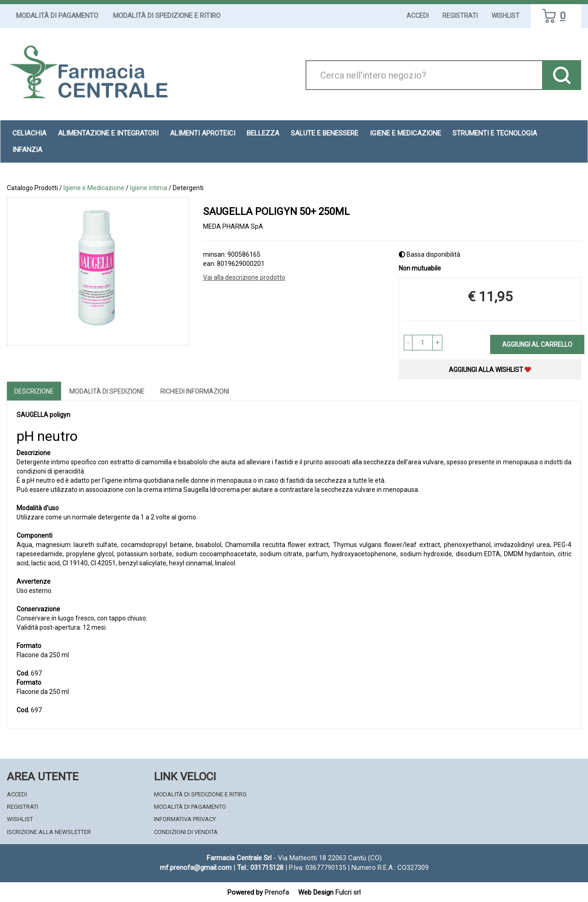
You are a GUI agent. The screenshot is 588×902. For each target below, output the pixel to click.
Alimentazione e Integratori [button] (108, 133)
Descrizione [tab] (34, 391)
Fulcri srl (348, 892)
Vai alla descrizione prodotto (244, 277)
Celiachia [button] (29, 133)
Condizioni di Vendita (186, 832)
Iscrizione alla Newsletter (49, 832)
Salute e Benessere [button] (325, 133)
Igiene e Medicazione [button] (405, 133)
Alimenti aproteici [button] (203, 133)
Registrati (460, 16)
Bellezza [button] (263, 133)
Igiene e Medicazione (94, 188)
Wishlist (506, 16)
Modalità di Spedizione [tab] (107, 391)
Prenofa (277, 892)
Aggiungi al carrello (537, 344)
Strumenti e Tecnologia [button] (495, 133)
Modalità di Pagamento (57, 16)
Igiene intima (149, 188)
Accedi (418, 16)
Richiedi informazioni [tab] (195, 391)
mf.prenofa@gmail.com (196, 868)
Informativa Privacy (185, 819)
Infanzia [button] (27, 150)
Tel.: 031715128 (260, 868)
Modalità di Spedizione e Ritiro (167, 16)
